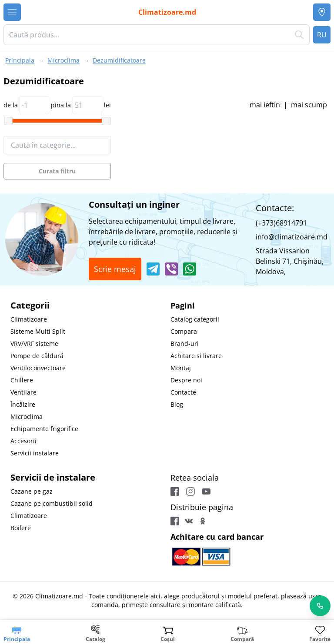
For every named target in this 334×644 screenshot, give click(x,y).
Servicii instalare (35, 453)
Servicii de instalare (53, 477)
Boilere (21, 528)
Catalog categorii (195, 319)
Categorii (30, 305)
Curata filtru (57, 171)
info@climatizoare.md (292, 237)
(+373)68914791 (281, 223)
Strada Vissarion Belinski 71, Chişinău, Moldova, (290, 261)
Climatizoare (29, 319)
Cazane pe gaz (32, 491)
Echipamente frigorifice (44, 429)
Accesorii (23, 441)
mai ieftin (265, 105)
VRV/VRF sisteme (34, 344)
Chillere (22, 380)
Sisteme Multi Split (38, 331)
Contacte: (275, 208)
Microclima (27, 417)
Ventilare (23, 392)
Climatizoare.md (167, 12)
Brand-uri (185, 344)
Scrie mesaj (115, 269)
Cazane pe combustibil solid (52, 503)
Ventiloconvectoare (38, 368)
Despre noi (186, 380)
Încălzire (23, 404)
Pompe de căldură (37, 356)
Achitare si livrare (196, 356)
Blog (177, 404)
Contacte (183, 392)
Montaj (181, 368)
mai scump (309, 105)
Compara (184, 331)
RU (322, 35)
